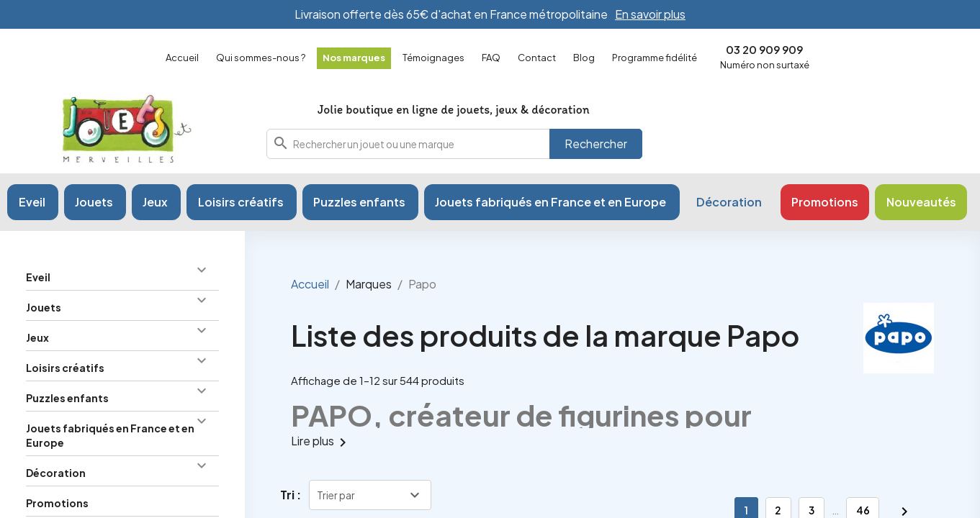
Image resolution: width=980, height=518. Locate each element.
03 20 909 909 (764, 49)
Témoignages (433, 58)
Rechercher (596, 144)
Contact (537, 58)
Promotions (57, 503)
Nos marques (354, 58)
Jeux (37, 337)
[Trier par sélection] (370, 495)
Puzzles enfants (67, 398)
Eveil (38, 277)
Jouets (44, 307)
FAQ (491, 58)
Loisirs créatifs (65, 368)
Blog (584, 58)
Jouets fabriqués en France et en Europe (110, 435)
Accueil (182, 58)
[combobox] (454, 144)
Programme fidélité (655, 58)
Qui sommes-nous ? (261, 58)
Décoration (56, 473)
